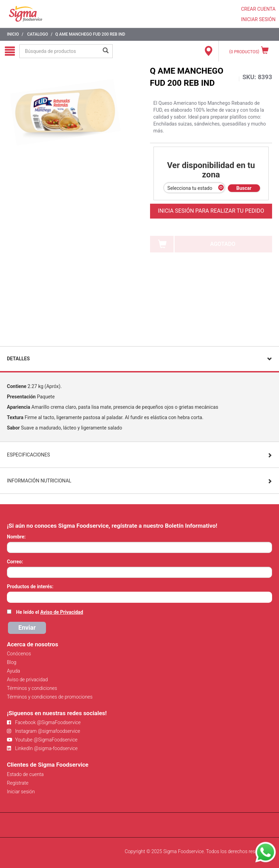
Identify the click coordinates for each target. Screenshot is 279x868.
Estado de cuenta (25, 774)
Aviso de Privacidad (62, 612)
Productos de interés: (30, 587)
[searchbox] (11, 597)
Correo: (15, 562)
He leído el (49, 612)
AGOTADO (223, 244)
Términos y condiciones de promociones (50, 697)
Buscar (244, 188)
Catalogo (38, 34)
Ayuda (13, 671)
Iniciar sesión (21, 792)
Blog (12, 662)
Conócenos (19, 654)
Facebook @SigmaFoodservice (44, 722)
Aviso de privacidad (27, 680)
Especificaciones (29, 455)
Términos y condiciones (32, 688)
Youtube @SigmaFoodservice (42, 740)
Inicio (13, 34)
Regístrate (18, 783)
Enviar (27, 627)
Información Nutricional (39, 481)
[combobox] (139, 597)
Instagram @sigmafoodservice (44, 731)
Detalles (18, 359)
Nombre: (16, 537)
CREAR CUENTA (258, 9)
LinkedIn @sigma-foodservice (42, 748)
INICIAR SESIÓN (258, 19)
